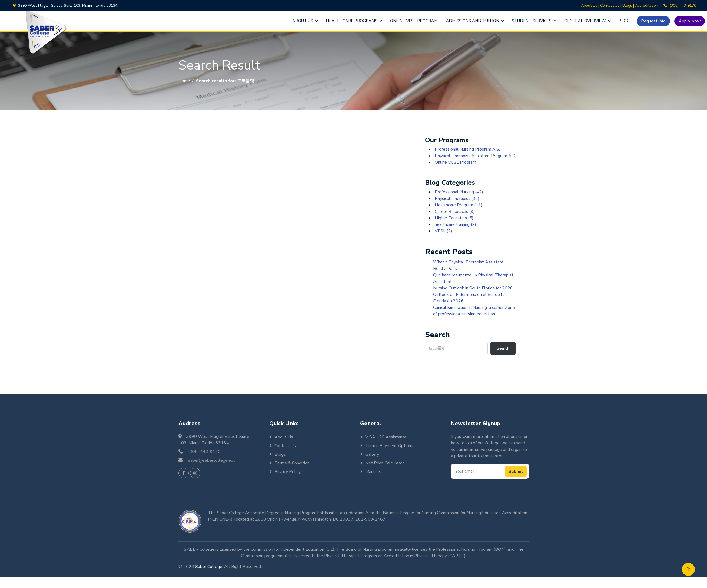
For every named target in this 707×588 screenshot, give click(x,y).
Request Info (653, 21)
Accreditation (647, 6)
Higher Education (454, 218)
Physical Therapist (457, 199)
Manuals (373, 472)
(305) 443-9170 (683, 6)
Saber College (209, 567)
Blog (624, 21)
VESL (443, 231)
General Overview (585, 21)
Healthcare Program (458, 205)
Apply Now (690, 21)
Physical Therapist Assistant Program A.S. (475, 156)
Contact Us (610, 6)
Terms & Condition (292, 463)
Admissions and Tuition (472, 21)
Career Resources (454, 212)
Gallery (372, 454)
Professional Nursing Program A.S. (467, 149)
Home (184, 81)
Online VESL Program (414, 21)
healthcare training (455, 224)
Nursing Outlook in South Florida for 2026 (473, 288)
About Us (589, 6)
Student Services (532, 21)
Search (503, 348)
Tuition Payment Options (389, 446)
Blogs (627, 6)
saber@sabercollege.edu (212, 460)
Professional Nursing (458, 192)
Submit (516, 471)
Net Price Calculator (385, 463)
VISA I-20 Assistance (386, 437)
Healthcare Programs (352, 21)
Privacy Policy (288, 472)
